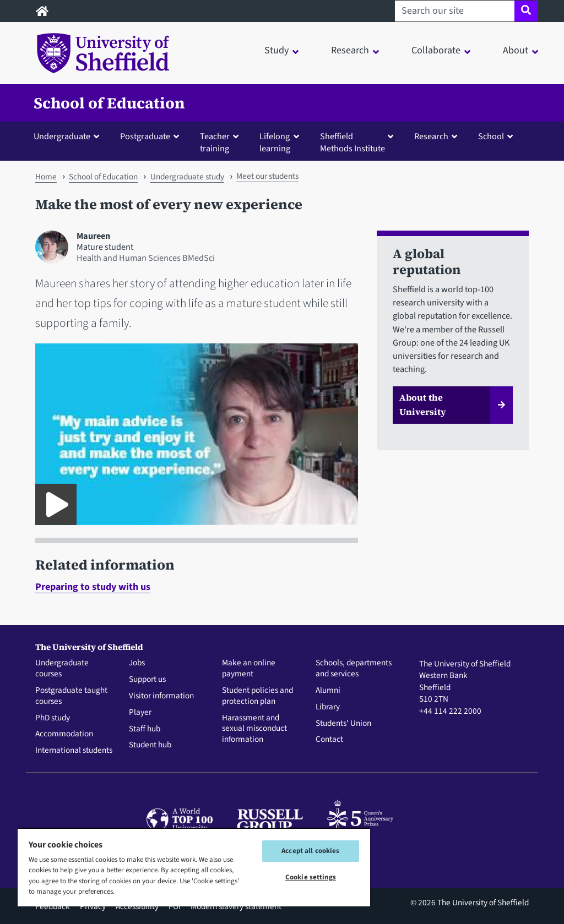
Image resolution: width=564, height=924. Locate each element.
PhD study (53, 718)
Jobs (137, 663)
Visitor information (161, 696)
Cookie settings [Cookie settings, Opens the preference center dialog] (311, 877)
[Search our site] (455, 11)
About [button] (516, 50)
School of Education (109, 103)
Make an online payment (249, 669)
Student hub (150, 745)
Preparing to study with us (93, 587)
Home (46, 177)
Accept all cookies (310, 851)
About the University (423, 404)
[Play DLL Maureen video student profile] (56, 504)
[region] (194, 867)
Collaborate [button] (436, 50)
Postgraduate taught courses (71, 696)
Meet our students (267, 176)
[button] (69, 136)
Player (140, 713)
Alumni (328, 691)
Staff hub (145, 729)
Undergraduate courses (62, 669)
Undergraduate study (187, 177)
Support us (147, 680)
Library (328, 707)
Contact (329, 740)
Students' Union (343, 724)
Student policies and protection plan (257, 696)
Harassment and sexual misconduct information (254, 729)
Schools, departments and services (354, 669)
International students (74, 751)
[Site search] (526, 11)
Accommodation (64, 734)
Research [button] (350, 50)
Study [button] (276, 50)
